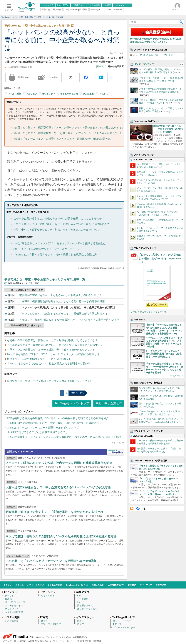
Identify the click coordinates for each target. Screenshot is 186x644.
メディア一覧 (9, 641)
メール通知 (52, 77)
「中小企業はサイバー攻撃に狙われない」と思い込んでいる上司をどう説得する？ (61, 224)
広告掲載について (116, 585)
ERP (79, 596)
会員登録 (19, 585)
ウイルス (103, 94)
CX (79, 602)
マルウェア (31, 94)
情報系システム (85, 606)
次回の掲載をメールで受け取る (24, 283)
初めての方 (161, 585)
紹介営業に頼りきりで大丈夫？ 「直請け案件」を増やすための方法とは (54, 512)
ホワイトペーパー (122, 621)
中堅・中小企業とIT (109, 403)
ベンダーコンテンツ (144, 64)
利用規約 (132, 585)
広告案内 (32, 641)
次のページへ (77, 393)
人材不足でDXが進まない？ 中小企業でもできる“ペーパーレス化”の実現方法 (58, 487)
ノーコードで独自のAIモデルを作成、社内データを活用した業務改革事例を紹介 (59, 463)
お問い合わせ (98, 585)
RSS (132, 508)
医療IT (80, 621)
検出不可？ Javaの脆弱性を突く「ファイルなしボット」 (47, 249)
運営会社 (87, 641)
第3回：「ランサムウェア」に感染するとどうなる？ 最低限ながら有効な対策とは (62, 139)
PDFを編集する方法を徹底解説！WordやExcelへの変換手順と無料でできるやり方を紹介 (58, 418)
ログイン (7, 585)
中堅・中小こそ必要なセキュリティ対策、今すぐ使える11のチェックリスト (57, 230)
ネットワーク (12, 609)
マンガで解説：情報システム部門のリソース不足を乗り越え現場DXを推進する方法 (61, 536)
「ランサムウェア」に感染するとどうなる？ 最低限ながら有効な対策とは (63, 314)
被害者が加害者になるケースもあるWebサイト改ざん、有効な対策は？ (60, 295)
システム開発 (12, 621)
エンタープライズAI (87, 609)
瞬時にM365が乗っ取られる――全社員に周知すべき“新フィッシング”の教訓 (168, 129)
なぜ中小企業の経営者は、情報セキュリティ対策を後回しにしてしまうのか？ (59, 219)
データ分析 (83, 599)
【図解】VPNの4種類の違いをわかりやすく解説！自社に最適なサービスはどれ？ (54, 423)
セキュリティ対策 (69, 94)
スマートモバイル (14, 606)
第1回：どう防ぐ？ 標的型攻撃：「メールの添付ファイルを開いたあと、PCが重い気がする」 (69, 128)
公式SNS (22, 641)
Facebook (138, 508)
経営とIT (45, 621)
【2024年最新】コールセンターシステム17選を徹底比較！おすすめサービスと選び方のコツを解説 (64, 437)
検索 (182, 22)
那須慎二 (101, 66)
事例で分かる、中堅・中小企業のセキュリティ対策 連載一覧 (45, 279)
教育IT (80, 624)
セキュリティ (48, 94)
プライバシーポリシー (64, 641)
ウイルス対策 (14, 94)
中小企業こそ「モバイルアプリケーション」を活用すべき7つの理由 (51, 561)
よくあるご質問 (55, 585)
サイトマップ (146, 585)
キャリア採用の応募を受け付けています (153, 55)
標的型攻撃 (88, 94)
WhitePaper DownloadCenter (116, 452)
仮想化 (8, 599)
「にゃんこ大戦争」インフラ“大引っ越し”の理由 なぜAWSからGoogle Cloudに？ (160, 259)
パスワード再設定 (36, 585)
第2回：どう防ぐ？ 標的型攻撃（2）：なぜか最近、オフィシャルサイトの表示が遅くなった (68, 133)
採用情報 (97, 641)
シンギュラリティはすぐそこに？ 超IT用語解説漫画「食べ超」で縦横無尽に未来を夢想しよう (164, 354)
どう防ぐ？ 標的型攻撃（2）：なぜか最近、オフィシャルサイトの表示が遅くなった (69, 320)
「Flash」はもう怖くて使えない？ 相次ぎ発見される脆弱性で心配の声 (55, 255)
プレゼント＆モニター (124, 627)
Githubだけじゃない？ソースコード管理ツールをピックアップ (43, 428)
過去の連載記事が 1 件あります (27, 325)
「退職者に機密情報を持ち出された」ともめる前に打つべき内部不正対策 (62, 301)
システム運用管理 (14, 612)
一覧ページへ (177, 376)
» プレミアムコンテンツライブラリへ (150, 312)
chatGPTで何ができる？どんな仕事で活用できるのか (38, 432)
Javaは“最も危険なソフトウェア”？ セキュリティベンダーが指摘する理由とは (60, 243)
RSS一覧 (117, 624)
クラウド (9, 596)
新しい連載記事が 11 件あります (27, 290)
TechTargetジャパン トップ (72, 403)
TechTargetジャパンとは (77, 585)
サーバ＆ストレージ (15, 602)
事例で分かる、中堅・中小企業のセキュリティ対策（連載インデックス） (50, 381)
